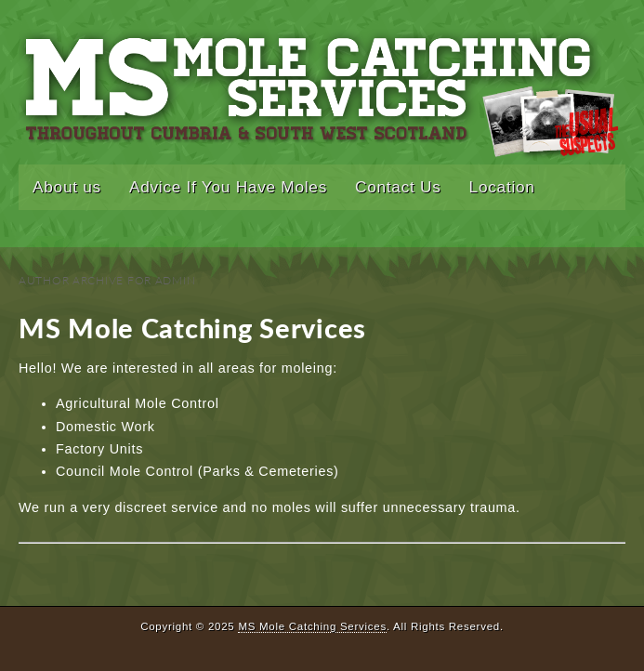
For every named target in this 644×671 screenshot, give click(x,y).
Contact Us (398, 187)
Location (502, 187)
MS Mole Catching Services (192, 328)
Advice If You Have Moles (228, 187)
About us (67, 187)
